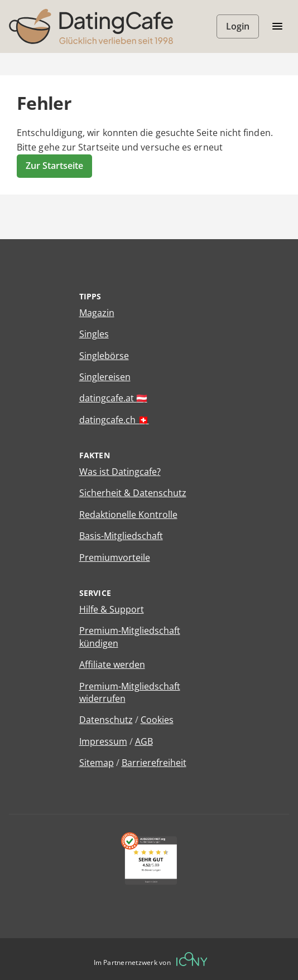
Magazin (97, 313)
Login (238, 26)
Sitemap (97, 763)
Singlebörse (104, 356)
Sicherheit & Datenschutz (133, 493)
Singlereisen (105, 377)
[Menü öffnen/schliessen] (277, 27)
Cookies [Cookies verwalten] (157, 720)
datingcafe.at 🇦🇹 (113, 398)
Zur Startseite (54, 166)
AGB (144, 741)
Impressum (103, 741)
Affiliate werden (112, 664)
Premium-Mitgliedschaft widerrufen (130, 692)
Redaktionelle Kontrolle (128, 515)
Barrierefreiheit (154, 763)
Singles (94, 334)
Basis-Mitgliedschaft (121, 536)
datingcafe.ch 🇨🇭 (114, 420)
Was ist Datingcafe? (120, 472)
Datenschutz (106, 720)
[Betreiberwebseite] (192, 959)
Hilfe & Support (112, 609)
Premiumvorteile (115, 557)
